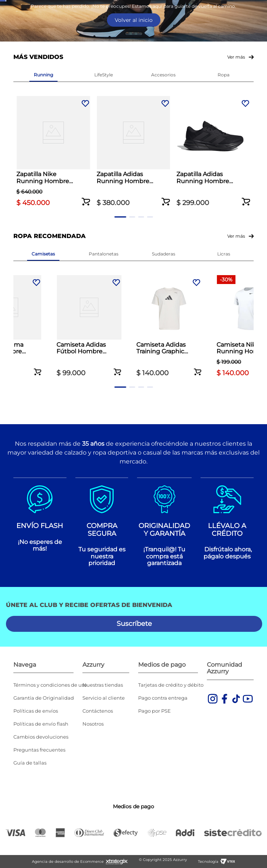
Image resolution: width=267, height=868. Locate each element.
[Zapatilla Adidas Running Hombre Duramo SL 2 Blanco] (104, 197)
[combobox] (133, 59)
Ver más (236, 112)
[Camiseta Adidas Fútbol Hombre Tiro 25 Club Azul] (104, 357)
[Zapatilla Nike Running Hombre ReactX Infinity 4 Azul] (43, 197)
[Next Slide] (261, 8)
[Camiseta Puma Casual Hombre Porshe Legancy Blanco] (43, 357)
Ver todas (139, 26)
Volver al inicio (134, 75)
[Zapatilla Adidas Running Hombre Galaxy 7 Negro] (163, 197)
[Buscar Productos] (253, 59)
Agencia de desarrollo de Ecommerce (68, 862)
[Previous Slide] (6, 8)
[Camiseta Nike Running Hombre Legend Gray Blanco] (224, 357)
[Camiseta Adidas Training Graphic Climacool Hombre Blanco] (163, 357)
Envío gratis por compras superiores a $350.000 (133, 7)
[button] (67, 233)
